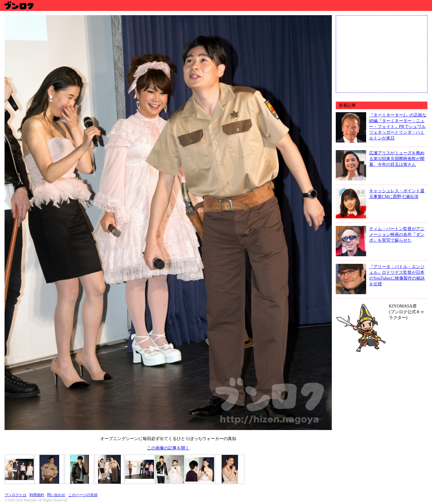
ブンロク (19, 5)
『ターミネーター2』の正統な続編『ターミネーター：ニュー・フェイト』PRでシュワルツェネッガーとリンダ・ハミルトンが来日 (398, 126)
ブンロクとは (15, 495)
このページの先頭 (83, 495)
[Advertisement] (382, 53)
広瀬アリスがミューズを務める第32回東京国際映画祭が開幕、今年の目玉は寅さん (397, 159)
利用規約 (37, 495)
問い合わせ (56, 495)
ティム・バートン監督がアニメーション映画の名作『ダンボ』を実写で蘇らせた (397, 234)
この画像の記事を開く (168, 448)
